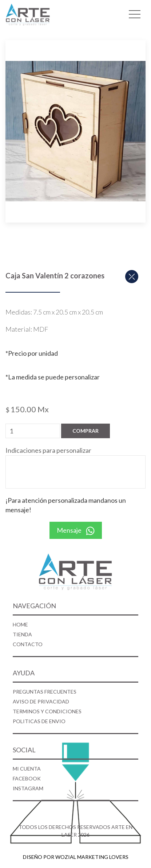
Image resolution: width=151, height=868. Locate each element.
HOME (20, 624)
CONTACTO (28, 644)
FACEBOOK (27, 778)
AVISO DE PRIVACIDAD (41, 701)
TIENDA (22, 634)
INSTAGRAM (28, 788)
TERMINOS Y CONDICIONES (47, 711)
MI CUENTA (27, 769)
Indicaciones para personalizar (48, 450)
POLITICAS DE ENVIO (39, 721)
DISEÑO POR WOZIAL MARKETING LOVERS (76, 857)
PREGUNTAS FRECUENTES (45, 692)
